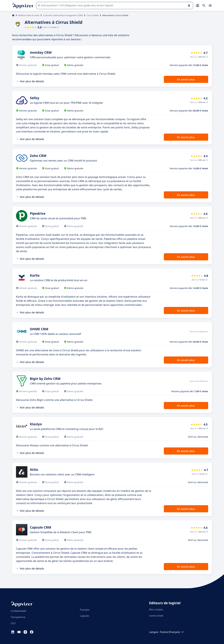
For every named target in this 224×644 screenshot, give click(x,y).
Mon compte (156, 609)
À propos (85, 610)
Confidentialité (19, 611)
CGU (13, 623)
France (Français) (172, 632)
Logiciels (85, 616)
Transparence (18, 617)
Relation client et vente (29, 15)
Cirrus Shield (92, 15)
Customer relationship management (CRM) (63, 15)
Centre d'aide (156, 616)
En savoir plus (186, 79)
